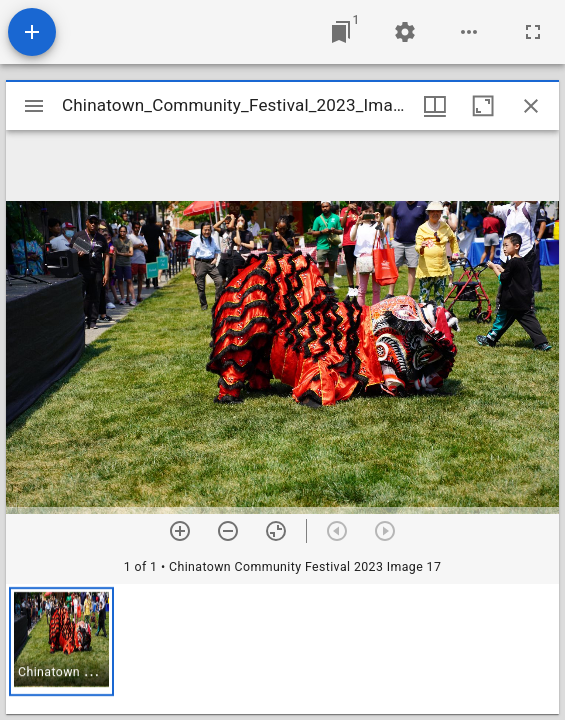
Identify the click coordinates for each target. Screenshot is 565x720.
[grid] (282, 649)
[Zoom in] (180, 531)
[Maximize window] (483, 106)
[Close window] (531, 106)
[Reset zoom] (276, 531)
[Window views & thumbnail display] (435, 106)
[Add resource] (32, 32)
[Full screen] (533, 32)
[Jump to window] (341, 32)
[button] (61, 641)
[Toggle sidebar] (34, 106)
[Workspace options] (469, 32)
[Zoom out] (228, 531)
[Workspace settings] (405, 32)
